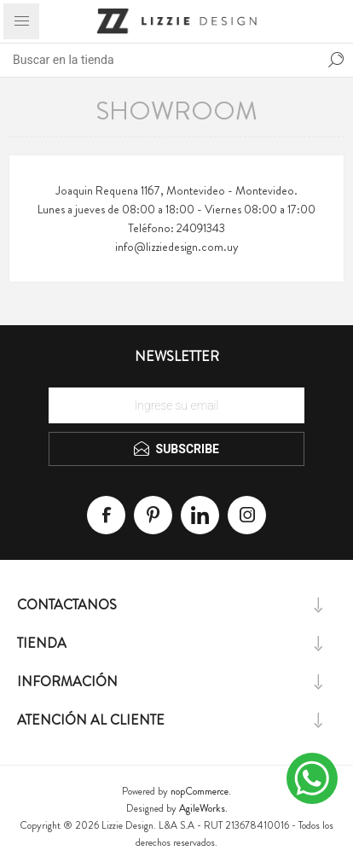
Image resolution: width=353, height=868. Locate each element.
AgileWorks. (203, 808)
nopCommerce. (201, 791)
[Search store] (159, 60)
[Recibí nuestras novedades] (176, 405)
